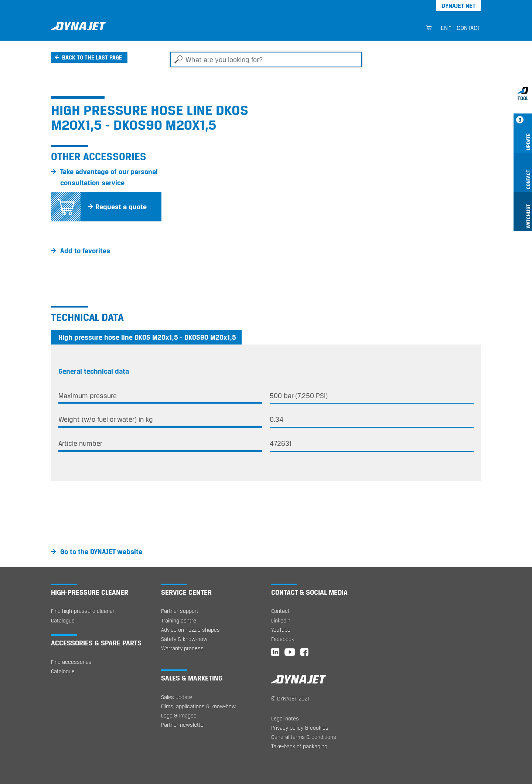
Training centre (179, 620)
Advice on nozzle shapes (190, 630)
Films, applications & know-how (198, 706)
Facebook (283, 639)
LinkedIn (281, 620)
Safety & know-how (184, 639)
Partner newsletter (183, 725)
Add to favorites (85, 251)
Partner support (180, 611)
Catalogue (63, 620)
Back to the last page (92, 57)
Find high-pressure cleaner (83, 611)
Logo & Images (179, 715)
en (444, 28)
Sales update (177, 697)
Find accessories (71, 662)
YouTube (281, 630)
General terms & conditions (304, 737)
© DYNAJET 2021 (290, 698)
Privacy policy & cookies (300, 728)
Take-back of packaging (299, 746)
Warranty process (182, 648)
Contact (468, 28)
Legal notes (285, 718)
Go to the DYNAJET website (101, 551)
